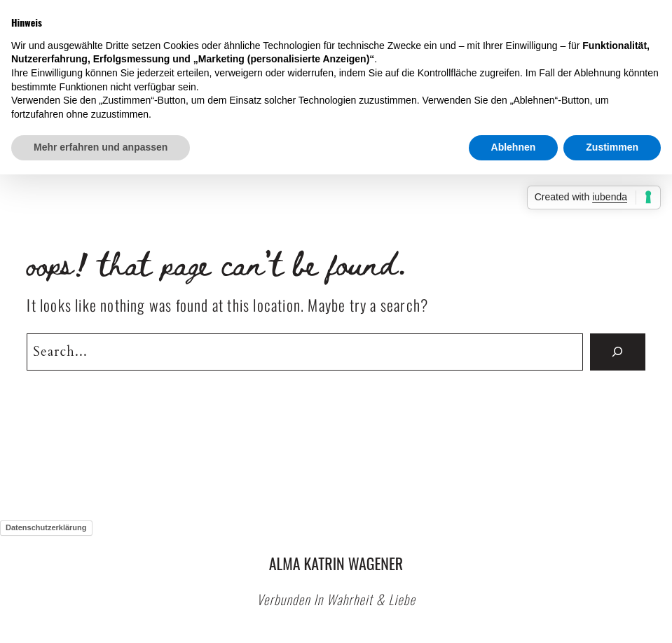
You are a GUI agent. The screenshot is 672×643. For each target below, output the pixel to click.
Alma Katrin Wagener (336, 563)
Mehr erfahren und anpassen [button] (101, 147)
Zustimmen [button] (612, 147)
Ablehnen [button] (514, 147)
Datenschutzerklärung (46, 527)
